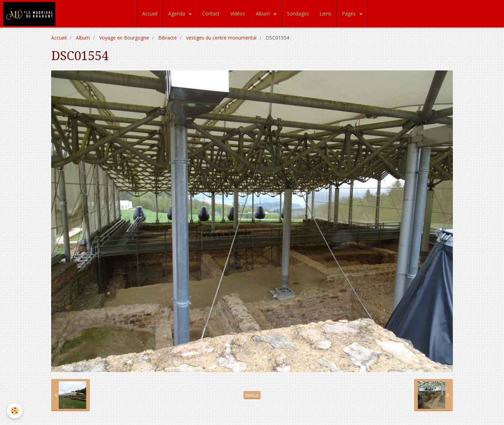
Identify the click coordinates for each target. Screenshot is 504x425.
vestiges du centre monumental (221, 38)
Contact (211, 14)
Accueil (150, 14)
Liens (325, 14)
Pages (350, 14)
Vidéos (238, 14)
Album (264, 14)
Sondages (298, 14)
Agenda (177, 14)
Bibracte (168, 38)
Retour (252, 395)
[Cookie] (15, 411)
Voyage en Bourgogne (124, 38)
